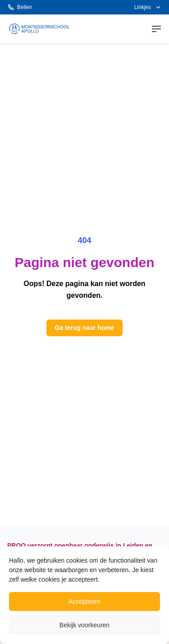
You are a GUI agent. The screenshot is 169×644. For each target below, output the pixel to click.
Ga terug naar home (84, 328)
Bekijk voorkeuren (84, 625)
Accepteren (84, 602)
